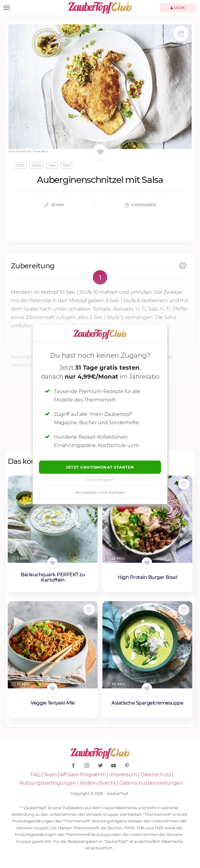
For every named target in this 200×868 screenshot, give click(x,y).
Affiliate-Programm (83, 775)
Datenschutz (156, 775)
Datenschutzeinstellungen (151, 783)
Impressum (123, 775)
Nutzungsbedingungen (48, 783)
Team (50, 775)
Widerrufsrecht (98, 783)
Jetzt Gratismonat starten (100, 467)
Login (178, 8)
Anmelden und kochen (100, 492)
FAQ (35, 775)
